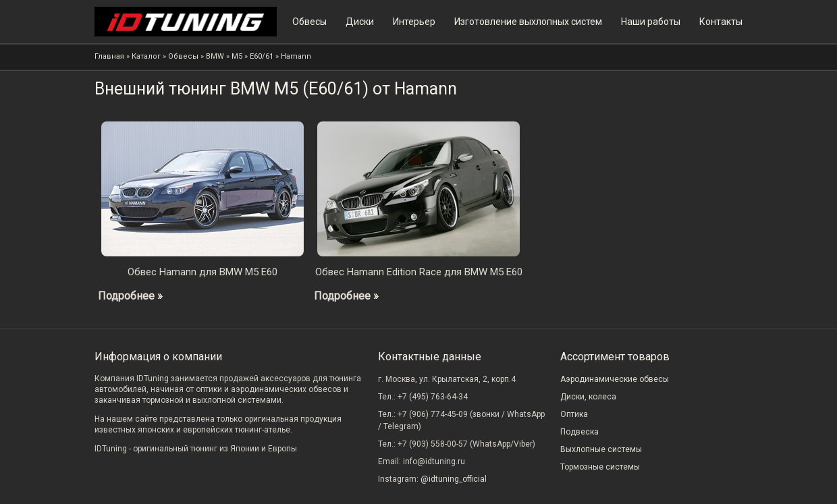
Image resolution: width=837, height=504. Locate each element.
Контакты (721, 22)
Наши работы (651, 22)
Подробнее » (130, 296)
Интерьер (414, 22)
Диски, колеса (588, 397)
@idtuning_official (454, 479)
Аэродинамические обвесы (615, 379)
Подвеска (579, 432)
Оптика (574, 414)
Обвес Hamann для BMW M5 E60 (202, 272)
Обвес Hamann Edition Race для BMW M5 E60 (419, 272)
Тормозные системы (600, 467)
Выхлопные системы (601, 449)
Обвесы (309, 22)
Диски (360, 22)
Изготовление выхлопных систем (528, 22)
